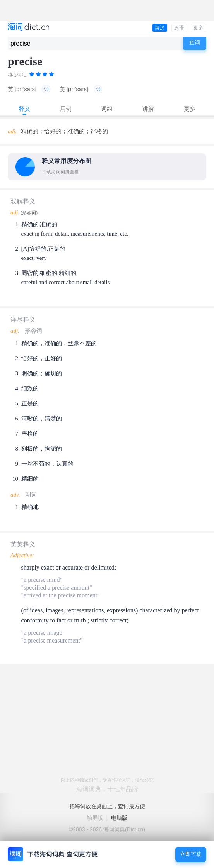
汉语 (179, 28)
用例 (66, 109)
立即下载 (191, 854)
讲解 (148, 109)
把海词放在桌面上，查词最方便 (107, 806)
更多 (199, 28)
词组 (107, 109)
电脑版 (119, 818)
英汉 (160, 28)
